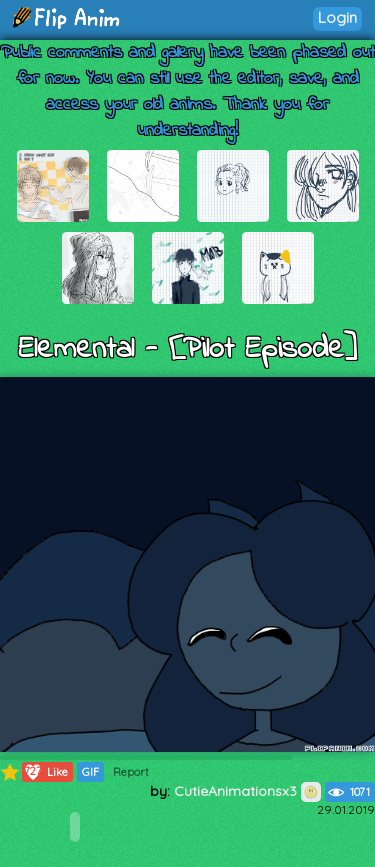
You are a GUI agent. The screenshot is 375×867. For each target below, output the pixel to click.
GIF (90, 772)
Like (45, 772)
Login (337, 17)
